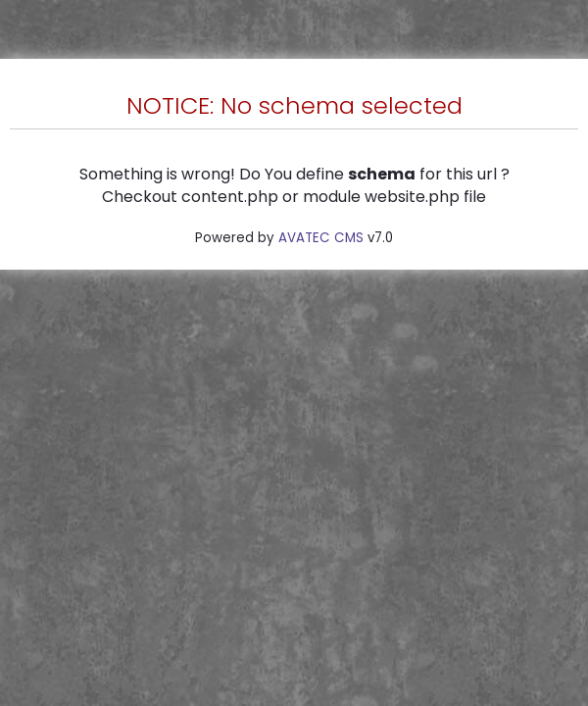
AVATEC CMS (321, 238)
